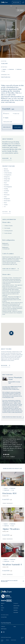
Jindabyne (4, 503)
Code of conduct (14, 640)
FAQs (2, 610)
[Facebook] (2, 632)
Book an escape (16, 606)
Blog (2, 606)
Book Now (16, 2)
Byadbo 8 (13, 457)
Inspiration (16, 610)
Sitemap (7, 640)
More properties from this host (13, 417)
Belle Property (4, 629)
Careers (3, 608)
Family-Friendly (4, 77)
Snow (9, 77)
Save (20, 10)
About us (3, 603)
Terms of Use (22, 638)
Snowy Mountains (10, 503)
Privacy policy (2, 640)
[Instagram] (4, 632)
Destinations (16, 608)
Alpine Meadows (11, 529)
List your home (4, 617)
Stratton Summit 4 (12, 565)
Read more (6, 365)
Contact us (3, 627)
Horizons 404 (9, 493)
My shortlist (16, 612)
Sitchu (15, 627)
